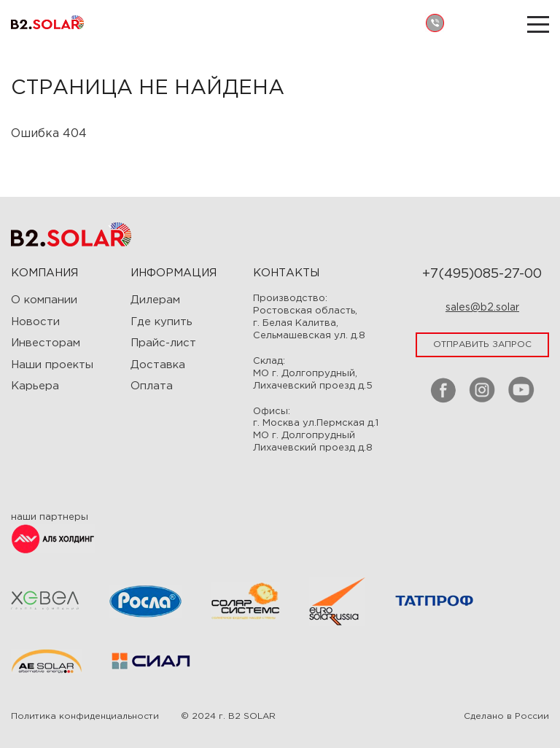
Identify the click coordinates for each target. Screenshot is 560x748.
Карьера (35, 386)
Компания (44, 273)
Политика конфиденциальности (85, 716)
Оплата (152, 386)
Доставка (158, 365)
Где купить (162, 322)
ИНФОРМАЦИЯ (174, 273)
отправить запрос (482, 344)
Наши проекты (52, 365)
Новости (35, 322)
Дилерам (155, 300)
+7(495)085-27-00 (482, 274)
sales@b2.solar (482, 308)
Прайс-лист (163, 343)
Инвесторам (46, 343)
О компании (44, 300)
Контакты (286, 273)
